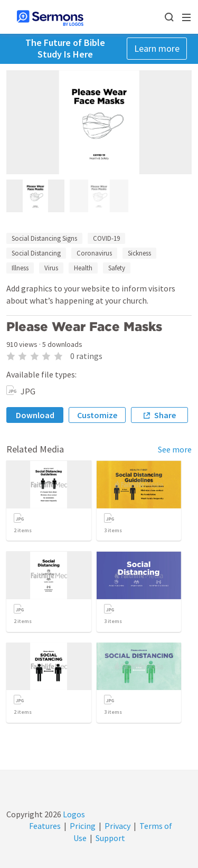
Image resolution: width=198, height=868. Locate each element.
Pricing (83, 826)
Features (45, 826)
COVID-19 (106, 238)
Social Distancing (36, 253)
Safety (117, 268)
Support (110, 838)
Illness (20, 268)
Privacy (117, 826)
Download (35, 415)
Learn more (157, 48)
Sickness (139, 253)
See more (175, 449)
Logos (73, 814)
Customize (97, 415)
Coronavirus (94, 253)
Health (83, 268)
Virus (51, 268)
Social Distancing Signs (44, 238)
